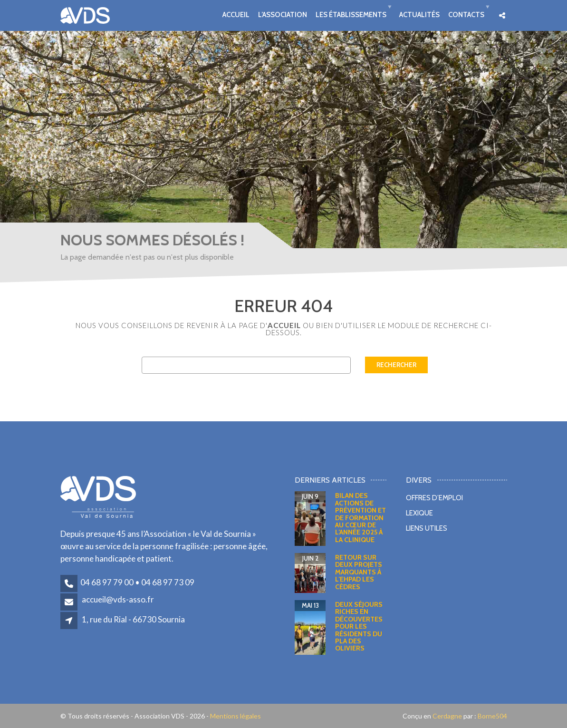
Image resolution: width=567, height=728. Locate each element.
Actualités (419, 14)
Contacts (466, 14)
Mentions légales (235, 716)
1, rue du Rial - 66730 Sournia (133, 619)
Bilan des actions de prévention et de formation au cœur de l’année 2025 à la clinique (360, 517)
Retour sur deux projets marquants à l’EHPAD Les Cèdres (359, 572)
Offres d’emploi (434, 498)
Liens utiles (427, 528)
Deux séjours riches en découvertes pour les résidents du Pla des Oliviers (359, 626)
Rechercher (396, 365)
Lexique (419, 513)
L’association (283, 14)
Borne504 (492, 716)
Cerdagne (447, 716)
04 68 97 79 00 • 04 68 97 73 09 (137, 582)
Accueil (236, 14)
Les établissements (351, 14)
